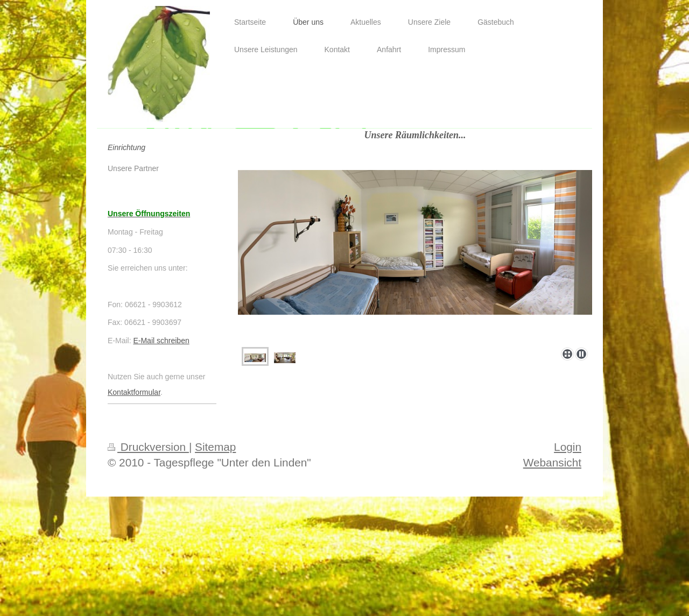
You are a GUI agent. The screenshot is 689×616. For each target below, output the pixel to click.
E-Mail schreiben (161, 341)
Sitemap (215, 447)
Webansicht (552, 462)
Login (568, 447)
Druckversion (148, 447)
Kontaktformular (134, 392)
